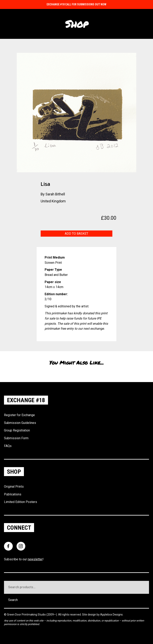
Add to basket (76, 234)
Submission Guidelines (20, 423)
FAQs (8, 446)
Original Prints (14, 487)
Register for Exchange (19, 415)
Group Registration (17, 430)
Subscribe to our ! (24, 559)
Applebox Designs (111, 615)
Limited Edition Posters (21, 502)
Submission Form (16, 438)
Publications (13, 494)
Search (13, 600)
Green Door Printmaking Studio (27, 615)
